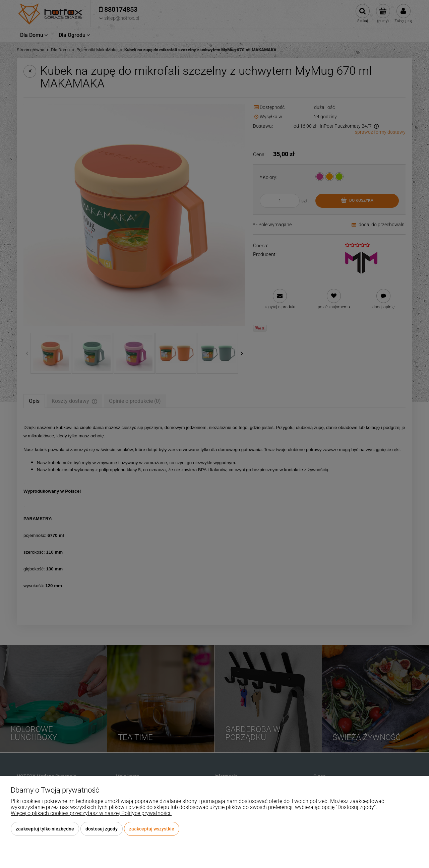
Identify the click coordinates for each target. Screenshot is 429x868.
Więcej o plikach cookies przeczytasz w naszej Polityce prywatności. (91, 813)
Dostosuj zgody (102, 829)
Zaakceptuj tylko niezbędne (45, 829)
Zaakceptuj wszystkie (152, 829)
